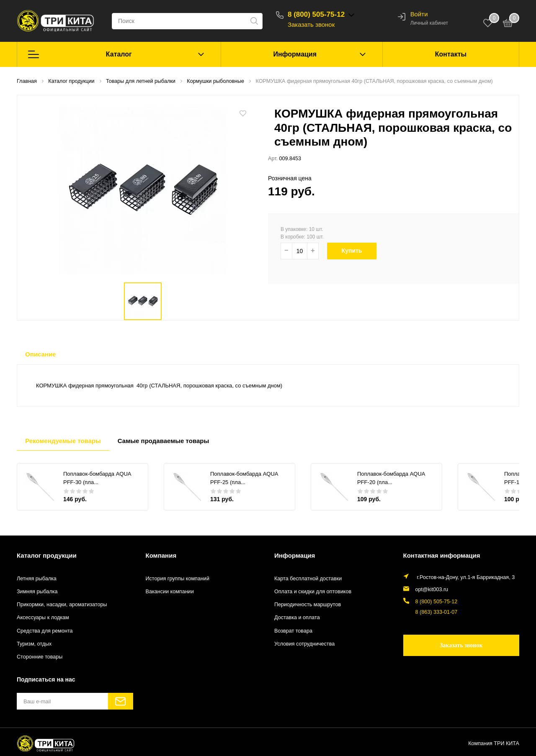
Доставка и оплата (297, 618)
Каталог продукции (47, 555)
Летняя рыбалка (37, 579)
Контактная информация (442, 555)
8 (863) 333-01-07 (437, 612)
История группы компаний (178, 579)
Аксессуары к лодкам (43, 618)
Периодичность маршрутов (308, 605)
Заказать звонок (311, 24)
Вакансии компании (170, 592)
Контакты (451, 54)
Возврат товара (293, 631)
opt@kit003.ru (432, 589)
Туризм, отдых (34, 644)
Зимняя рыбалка (37, 592)
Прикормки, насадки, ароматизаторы (62, 605)
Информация (295, 54)
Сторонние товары (40, 657)
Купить (355, 251)
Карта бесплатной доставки (308, 579)
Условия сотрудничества (304, 644)
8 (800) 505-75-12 (316, 14)
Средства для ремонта (45, 631)
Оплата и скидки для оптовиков (313, 592)
